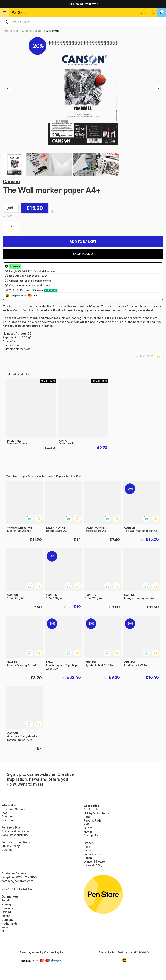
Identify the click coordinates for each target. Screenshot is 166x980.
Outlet (88, 828)
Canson (11, 181)
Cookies (7, 850)
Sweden (7, 900)
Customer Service (13, 809)
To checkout (83, 254)
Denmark (7, 908)
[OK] (83, 22)
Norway (6, 904)
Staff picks (91, 835)
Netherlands (9, 924)
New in (88, 832)
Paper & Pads (11, 31)
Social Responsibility (15, 835)
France (6, 916)
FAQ (4, 813)
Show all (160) (93, 865)
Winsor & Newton (95, 861)
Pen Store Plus (11, 828)
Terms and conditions (15, 842)
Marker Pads (53, 31)
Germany (7, 920)
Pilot (87, 847)
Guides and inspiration (16, 831)
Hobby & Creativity (96, 813)
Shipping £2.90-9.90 (83, 4)
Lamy (87, 850)
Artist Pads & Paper (32, 31)
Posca (88, 858)
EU (3, 931)
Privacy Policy (11, 846)
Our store (8, 820)
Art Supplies (92, 809)
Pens (87, 817)
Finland (6, 912)
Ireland (6, 927)
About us (7, 816)
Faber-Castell (93, 854)
